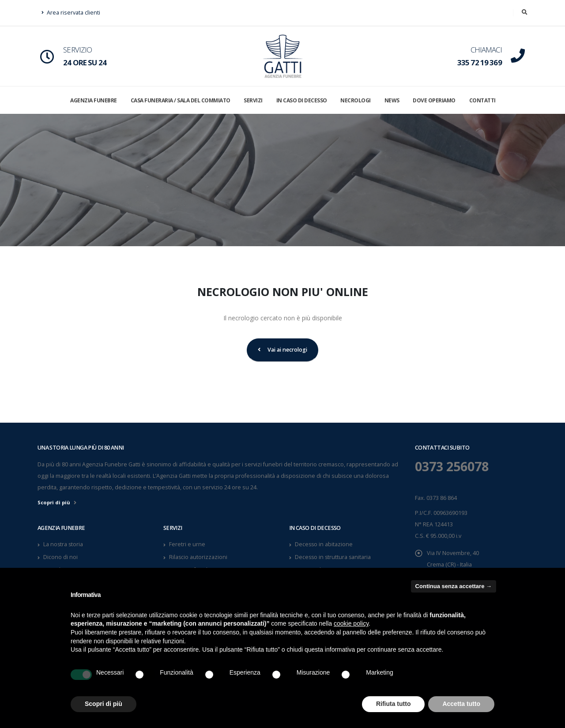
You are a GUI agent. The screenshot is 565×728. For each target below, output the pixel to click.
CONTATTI (482, 100)
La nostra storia (64, 544)
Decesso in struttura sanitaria (334, 557)
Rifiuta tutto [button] (394, 704)
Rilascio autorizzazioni (198, 557)
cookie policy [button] (351, 623)
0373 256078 (454, 466)
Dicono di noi (60, 557)
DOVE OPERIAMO (434, 100)
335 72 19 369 (480, 62)
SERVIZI (253, 100)
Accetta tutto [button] (461, 704)
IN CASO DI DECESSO (302, 100)
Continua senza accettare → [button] (454, 586)
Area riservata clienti (71, 13)
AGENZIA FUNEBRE (94, 100)
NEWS (392, 100)
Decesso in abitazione (324, 544)
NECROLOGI (356, 100)
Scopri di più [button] (104, 704)
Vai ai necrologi (282, 350)
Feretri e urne (187, 544)
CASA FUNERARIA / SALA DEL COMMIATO (181, 100)
